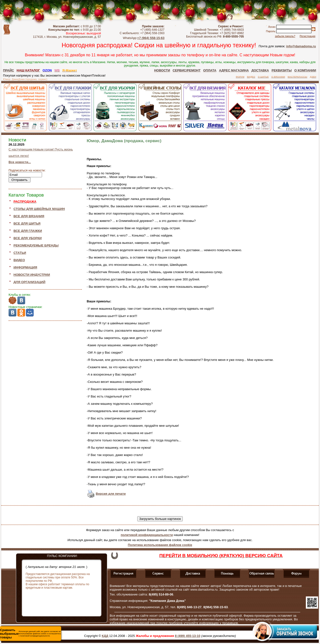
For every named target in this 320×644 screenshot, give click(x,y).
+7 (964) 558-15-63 (151, 38)
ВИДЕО (19, 260)
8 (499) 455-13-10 (188, 636)
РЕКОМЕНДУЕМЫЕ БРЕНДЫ (36, 245)
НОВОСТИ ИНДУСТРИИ (32, 275)
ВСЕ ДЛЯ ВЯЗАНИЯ (29, 216)
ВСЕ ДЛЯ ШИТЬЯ (27, 223)
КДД (105, 636)
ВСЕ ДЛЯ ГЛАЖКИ (28, 231)
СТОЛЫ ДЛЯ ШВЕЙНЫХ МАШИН (39, 209)
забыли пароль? (285, 36)
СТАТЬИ (20, 253)
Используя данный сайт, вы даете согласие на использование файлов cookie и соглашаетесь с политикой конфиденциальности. (30, 634)
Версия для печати (111, 494)
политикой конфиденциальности (147, 535)
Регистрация (308, 36)
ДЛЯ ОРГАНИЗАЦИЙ (29, 282)
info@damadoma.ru (301, 46)
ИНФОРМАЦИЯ (25, 267)
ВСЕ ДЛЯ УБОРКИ (27, 238)
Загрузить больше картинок (160, 519)
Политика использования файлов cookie (160, 545)
